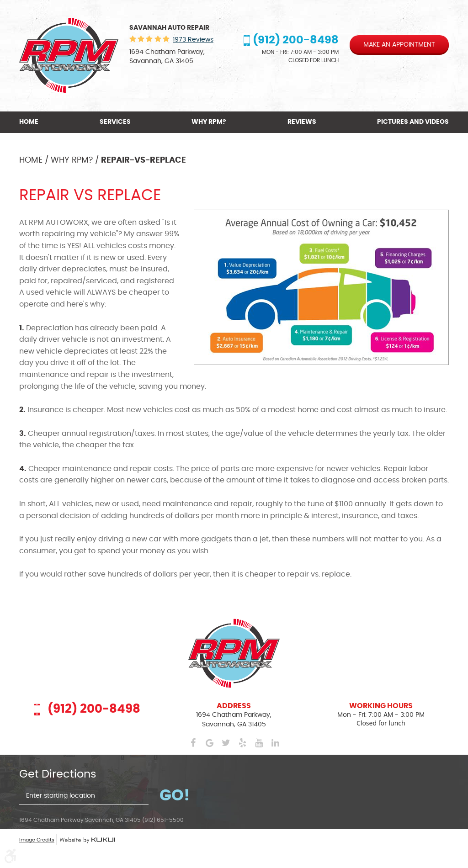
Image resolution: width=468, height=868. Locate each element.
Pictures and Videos (413, 122)
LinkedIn (275, 743)
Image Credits (37, 840)
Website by (87, 841)
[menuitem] (30, 122)
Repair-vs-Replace (144, 160)
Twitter (226, 743)
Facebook (193, 743)
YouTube (259, 743)
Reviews (302, 122)
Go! (175, 796)
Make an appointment (399, 45)
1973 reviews (193, 40)
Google (209, 743)
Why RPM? (209, 122)
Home (29, 122)
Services (115, 122)
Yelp (242, 743)
